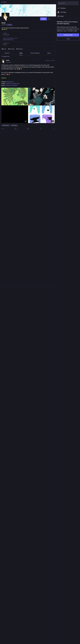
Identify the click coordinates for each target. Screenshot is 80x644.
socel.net (10, 25)
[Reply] (3, 129)
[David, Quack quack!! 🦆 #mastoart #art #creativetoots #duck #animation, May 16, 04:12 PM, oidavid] (28, 284)
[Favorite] (29, 129)
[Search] (68, 3)
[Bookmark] (41, 129)
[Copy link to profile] (49, 19)
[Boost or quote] (16, 129)
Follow (43, 19)
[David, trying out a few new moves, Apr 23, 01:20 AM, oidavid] (28, 344)
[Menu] (53, 19)
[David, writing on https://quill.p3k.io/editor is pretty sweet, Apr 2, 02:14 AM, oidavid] (28, 493)
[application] (28, 160)
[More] (54, 129)
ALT (26, 104)
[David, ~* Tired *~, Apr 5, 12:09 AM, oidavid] (28, 453)
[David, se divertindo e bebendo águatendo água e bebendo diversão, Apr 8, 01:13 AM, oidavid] (28, 398)
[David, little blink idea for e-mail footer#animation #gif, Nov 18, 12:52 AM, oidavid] (28, 159)
